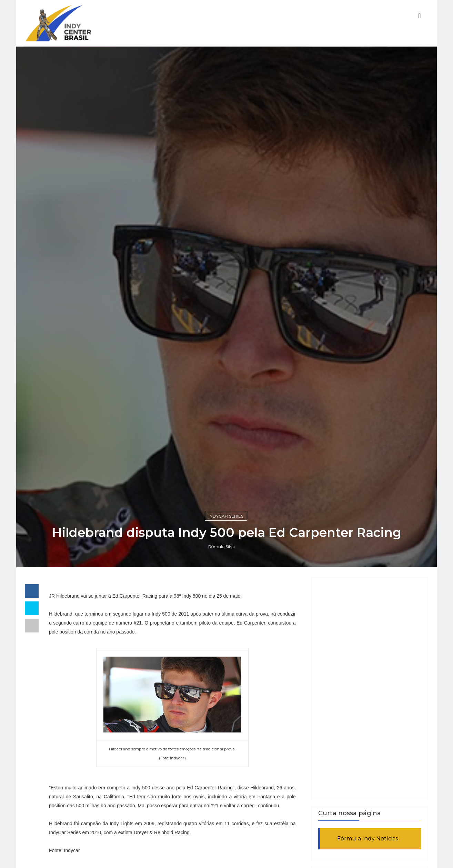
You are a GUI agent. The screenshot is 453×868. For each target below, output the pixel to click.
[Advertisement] (370, 688)
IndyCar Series (226, 516)
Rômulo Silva (222, 546)
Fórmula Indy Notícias (368, 839)
